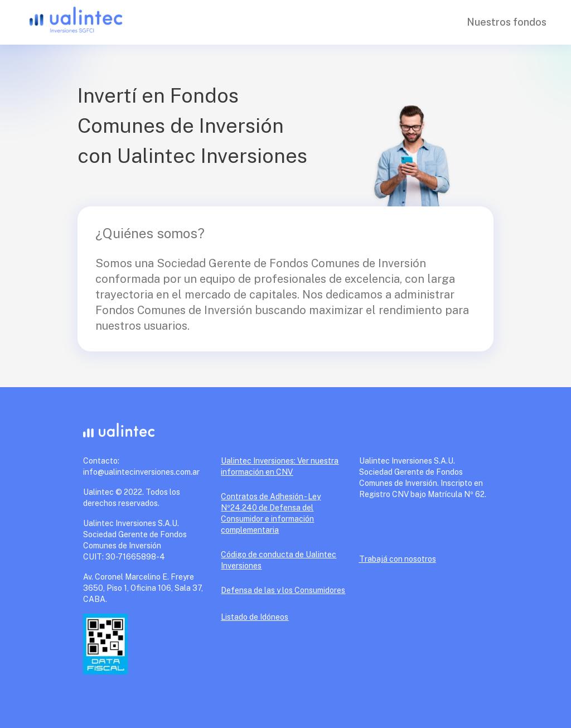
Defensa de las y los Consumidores (283, 590)
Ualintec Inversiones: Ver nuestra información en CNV (280, 466)
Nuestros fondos (507, 22)
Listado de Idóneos (255, 617)
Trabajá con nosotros (398, 559)
